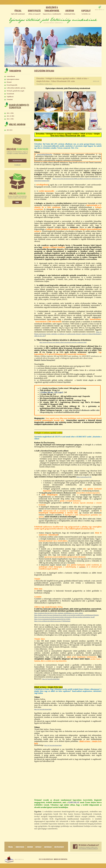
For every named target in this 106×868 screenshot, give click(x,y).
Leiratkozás (17, 165)
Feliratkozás (17, 161)
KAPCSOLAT (74, 802)
